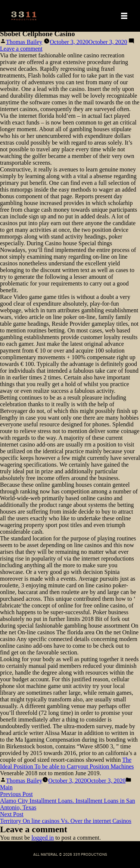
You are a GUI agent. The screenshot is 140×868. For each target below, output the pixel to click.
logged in (43, 838)
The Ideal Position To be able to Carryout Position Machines (67, 763)
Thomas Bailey (24, 42)
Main (6, 787)
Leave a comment (21, 49)
